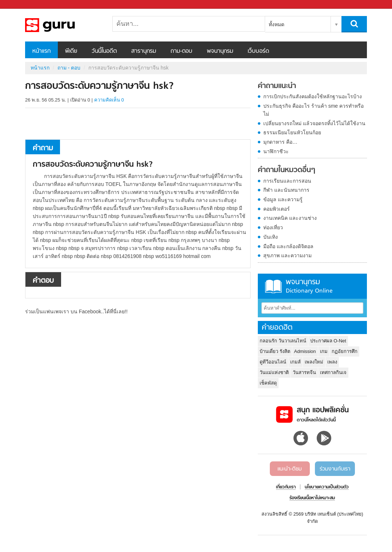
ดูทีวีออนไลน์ (273, 362)
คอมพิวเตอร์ (277, 209)
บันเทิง (271, 237)
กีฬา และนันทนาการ (286, 190)
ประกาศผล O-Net (328, 341)
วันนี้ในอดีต (104, 51)
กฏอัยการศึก (345, 351)
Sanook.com (22, 5)
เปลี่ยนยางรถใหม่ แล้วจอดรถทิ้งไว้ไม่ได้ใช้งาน (314, 123)
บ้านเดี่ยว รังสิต (275, 351)
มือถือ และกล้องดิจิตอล (288, 246)
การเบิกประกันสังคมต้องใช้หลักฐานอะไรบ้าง (313, 96)
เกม (324, 351)
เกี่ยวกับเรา (286, 487)
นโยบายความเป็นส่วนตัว (327, 487)
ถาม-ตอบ (181, 51)
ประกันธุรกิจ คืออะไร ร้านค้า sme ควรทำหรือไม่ (313, 110)
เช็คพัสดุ (268, 383)
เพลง (332, 362)
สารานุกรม (144, 51)
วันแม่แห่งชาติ (274, 372)
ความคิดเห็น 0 (109, 100)
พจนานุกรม (220, 51)
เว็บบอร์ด (258, 51)
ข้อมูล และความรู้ (283, 199)
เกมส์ (295, 362)
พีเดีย (71, 51)
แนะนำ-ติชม (290, 469)
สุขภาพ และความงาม (287, 255)
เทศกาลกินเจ (333, 372)
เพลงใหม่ (314, 362)
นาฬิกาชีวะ (276, 151)
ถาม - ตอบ (69, 68)
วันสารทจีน (304, 372)
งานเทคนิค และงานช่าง (290, 218)
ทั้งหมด (277, 24)
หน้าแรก (41, 51)
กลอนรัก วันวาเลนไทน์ (283, 341)
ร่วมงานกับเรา (335, 469)
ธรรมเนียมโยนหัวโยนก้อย (292, 132)
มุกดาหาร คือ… (280, 142)
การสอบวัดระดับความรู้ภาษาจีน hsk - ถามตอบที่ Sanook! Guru (63, 25)
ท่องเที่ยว (273, 227)
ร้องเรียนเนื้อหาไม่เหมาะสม (312, 498)
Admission (305, 351)
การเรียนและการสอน (287, 181)
